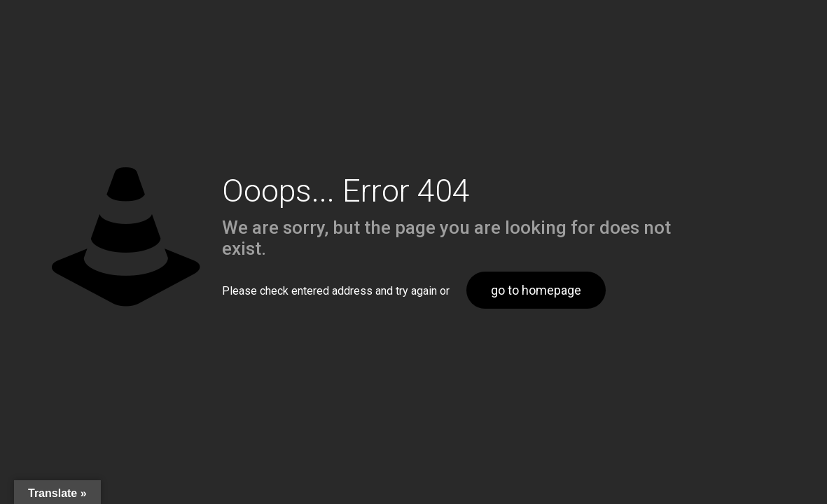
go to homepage (536, 290)
